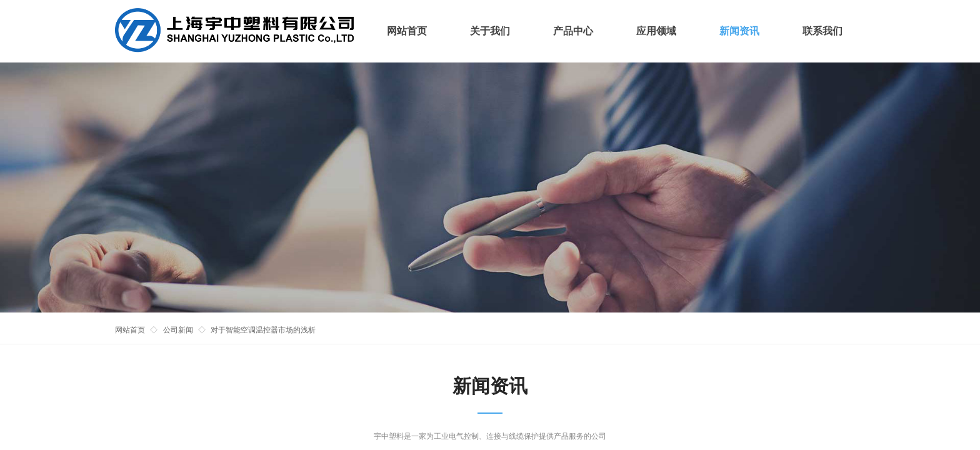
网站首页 (130, 330)
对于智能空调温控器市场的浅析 (263, 330)
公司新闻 (178, 330)
